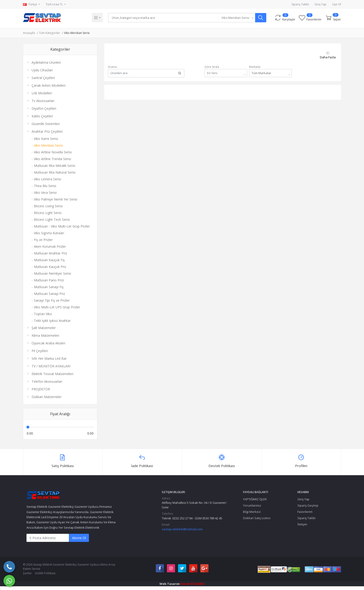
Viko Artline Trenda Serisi (52, 159)
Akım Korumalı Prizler (50, 246)
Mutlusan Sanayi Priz (49, 294)
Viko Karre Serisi (46, 139)
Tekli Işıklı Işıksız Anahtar (52, 321)
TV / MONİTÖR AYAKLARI (51, 366)
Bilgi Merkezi (252, 512)
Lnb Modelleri (42, 93)
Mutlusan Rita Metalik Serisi (55, 166)
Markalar (255, 67)
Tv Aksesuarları (43, 101)
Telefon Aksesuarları (47, 381)
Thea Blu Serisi (45, 186)
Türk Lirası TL (55, 4)
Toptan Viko (43, 314)
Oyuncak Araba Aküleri (48, 343)
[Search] (164, 18)
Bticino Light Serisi (48, 213)
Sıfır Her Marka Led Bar (49, 358)
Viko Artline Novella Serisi (53, 152)
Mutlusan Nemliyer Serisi (52, 273)
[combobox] (238, 18)
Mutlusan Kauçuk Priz (50, 267)
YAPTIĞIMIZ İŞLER (255, 499)
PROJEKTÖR (41, 389)
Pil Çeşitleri (40, 351)
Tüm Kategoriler (50, 33)
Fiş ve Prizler (43, 240)
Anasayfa (29, 33)
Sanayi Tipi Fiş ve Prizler (52, 300)
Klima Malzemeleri (45, 335)
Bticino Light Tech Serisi (52, 219)
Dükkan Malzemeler (47, 397)
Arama (112, 67)
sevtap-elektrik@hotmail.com (182, 529)
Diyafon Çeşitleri (44, 108)
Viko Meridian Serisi (77, 33)
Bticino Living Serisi (48, 206)
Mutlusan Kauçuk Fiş (49, 260)
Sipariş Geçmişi (308, 505)
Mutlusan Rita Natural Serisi (55, 172)
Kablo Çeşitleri (42, 116)
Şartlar (27, 573)
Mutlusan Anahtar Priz (50, 253)
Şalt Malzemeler (44, 328)
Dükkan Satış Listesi (257, 518)
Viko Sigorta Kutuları (49, 233)
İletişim (302, 524)
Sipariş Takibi (300, 4)
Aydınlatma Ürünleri (46, 62)
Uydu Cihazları (42, 70)
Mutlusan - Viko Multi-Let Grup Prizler (62, 226)
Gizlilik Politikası (45, 573)
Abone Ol (79, 538)
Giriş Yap (320, 4)
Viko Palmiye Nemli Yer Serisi (56, 199)
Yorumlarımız (252, 505)
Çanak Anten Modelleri (49, 85)
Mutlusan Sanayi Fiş (49, 287)
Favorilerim (305, 512)
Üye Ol (337, 4)
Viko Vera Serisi (45, 193)
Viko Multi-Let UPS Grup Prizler (57, 307)
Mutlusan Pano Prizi (49, 280)
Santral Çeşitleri (43, 78)
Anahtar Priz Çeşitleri (47, 131)
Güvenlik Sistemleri (46, 124)
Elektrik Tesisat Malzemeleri (52, 374)
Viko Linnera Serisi (47, 179)
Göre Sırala (212, 67)
